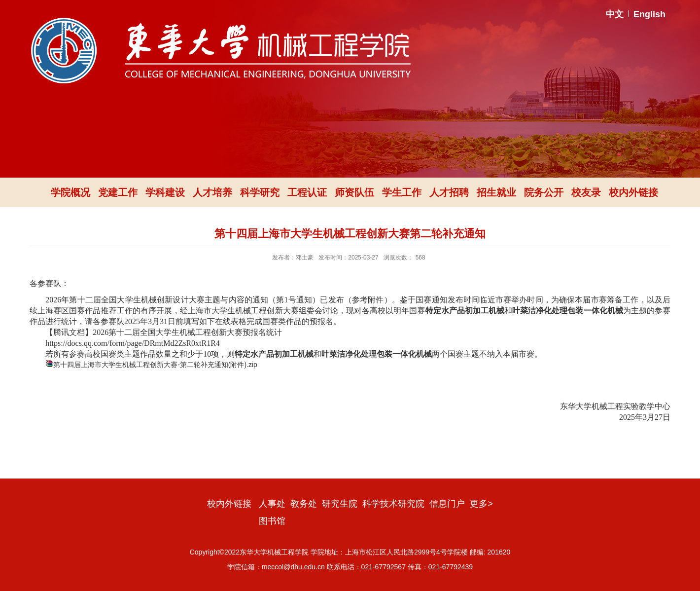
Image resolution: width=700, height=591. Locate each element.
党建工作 (118, 192)
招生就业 (496, 192)
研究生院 (340, 504)
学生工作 (402, 192)
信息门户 (447, 504)
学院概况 (70, 192)
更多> (481, 504)
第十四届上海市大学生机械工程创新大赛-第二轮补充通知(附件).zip (155, 365)
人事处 (272, 504)
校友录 (586, 192)
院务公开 (544, 192)
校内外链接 (633, 192)
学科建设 (165, 192)
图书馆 (272, 521)
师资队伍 (354, 192)
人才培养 (212, 192)
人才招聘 (449, 192)
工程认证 (307, 192)
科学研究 (260, 192)
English (649, 14)
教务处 (304, 504)
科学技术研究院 (393, 504)
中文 (615, 14)
